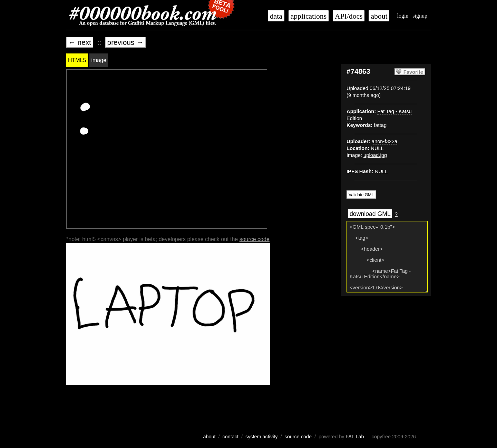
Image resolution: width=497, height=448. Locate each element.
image (99, 60)
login (403, 16)
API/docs (349, 16)
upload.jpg (375, 155)
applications (309, 16)
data (276, 16)
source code (255, 239)
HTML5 (77, 60)
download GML (370, 214)
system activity (262, 437)
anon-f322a (384, 141)
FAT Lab (355, 437)
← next (80, 42)
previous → (125, 42)
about (379, 16)
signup (420, 16)
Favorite (413, 72)
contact (231, 437)
